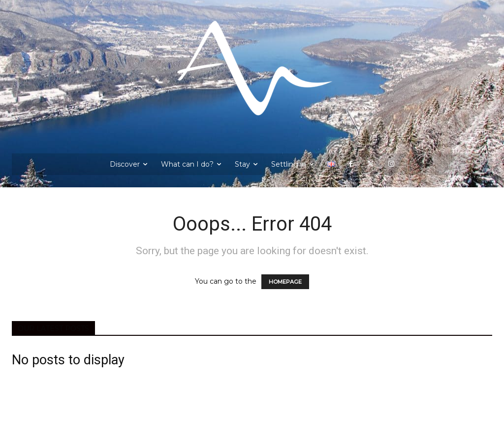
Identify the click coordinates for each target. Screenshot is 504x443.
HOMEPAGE (285, 282)
